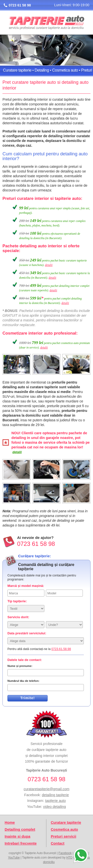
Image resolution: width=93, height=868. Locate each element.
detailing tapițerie (55, 795)
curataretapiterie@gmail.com (46, 789)
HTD (69, 858)
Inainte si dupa (17, 836)
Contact (58, 843)
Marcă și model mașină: (26, 586)
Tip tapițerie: (17, 601)
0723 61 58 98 (20, 5)
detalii (49, 265)
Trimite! (28, 698)
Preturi (87, 70)
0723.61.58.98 (61, 649)
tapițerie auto (55, 801)
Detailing (42, 70)
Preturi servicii (64, 836)
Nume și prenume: (20, 666)
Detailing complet (20, 829)
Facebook (65, 853)
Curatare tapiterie (17, 70)
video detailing (55, 807)
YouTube (14, 858)
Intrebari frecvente (21, 843)
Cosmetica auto (65, 70)
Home (10, 823)
